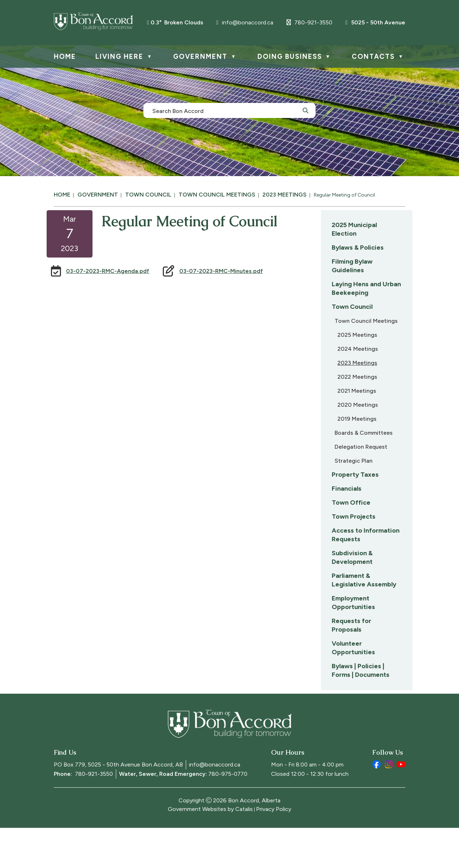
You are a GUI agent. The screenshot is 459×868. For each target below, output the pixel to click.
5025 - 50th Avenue (375, 22)
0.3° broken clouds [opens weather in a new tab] (177, 22)
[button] (306, 110)
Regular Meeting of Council (344, 195)
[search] (226, 110)
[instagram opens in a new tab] (389, 805)
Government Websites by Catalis (210, 849)
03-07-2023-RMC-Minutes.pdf (320, 278)
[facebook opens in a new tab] (377, 805)
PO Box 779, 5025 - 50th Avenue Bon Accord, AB (118, 805)
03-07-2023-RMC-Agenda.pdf (206, 278)
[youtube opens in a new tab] (401, 805)
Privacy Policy (274, 849)
